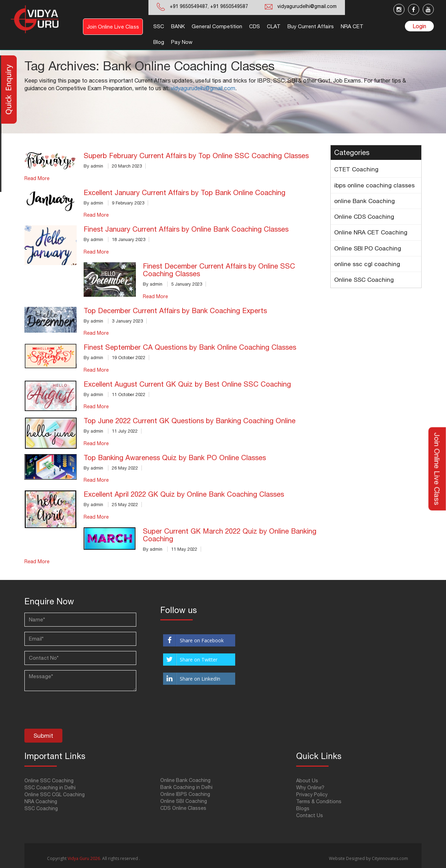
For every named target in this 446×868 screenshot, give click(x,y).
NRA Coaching (41, 801)
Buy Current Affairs (311, 26)
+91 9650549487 (189, 6)
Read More (37, 178)
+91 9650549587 (228, 6)
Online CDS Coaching (364, 217)
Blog (159, 42)
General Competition (217, 26)
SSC (159, 26)
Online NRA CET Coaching (371, 232)
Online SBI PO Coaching (368, 248)
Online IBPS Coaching (185, 794)
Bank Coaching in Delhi (186, 787)
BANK (178, 26)
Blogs (303, 808)
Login (419, 26)
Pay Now (182, 42)
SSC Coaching (41, 808)
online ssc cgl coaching (367, 264)
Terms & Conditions (319, 801)
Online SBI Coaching (184, 801)
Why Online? (310, 788)
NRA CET (352, 26)
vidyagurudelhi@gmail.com (307, 6)
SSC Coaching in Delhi (50, 788)
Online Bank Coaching (185, 780)
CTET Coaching (356, 169)
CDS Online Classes (183, 808)
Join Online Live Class (113, 27)
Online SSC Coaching (364, 280)
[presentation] (77, 712)
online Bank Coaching (364, 201)
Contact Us (310, 815)
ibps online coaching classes (374, 185)
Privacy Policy (312, 795)
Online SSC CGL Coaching (55, 795)
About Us (307, 781)
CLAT (274, 26)
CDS (255, 26)
